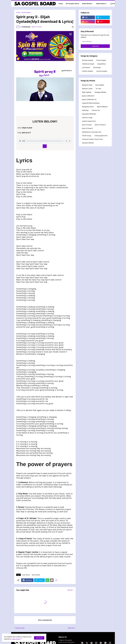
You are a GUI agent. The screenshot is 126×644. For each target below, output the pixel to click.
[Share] (72, 27)
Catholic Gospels (88, 71)
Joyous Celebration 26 (89, 99)
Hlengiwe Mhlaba (100, 92)
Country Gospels (102, 71)
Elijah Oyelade (36, 575)
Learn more (16, 639)
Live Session (86, 67)
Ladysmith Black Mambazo (91, 103)
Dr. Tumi (98, 89)
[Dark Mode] (106, 4)
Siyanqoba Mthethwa (89, 114)
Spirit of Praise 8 (100, 125)
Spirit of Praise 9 (87, 128)
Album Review (114, 4)
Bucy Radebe (100, 85)
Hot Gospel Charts (72, 4)
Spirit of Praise (87, 125)
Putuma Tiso (96, 110)
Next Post (71, 628)
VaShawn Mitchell (88, 143)
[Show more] (56, 580)
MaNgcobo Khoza (88, 107)
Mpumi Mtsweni (102, 107)
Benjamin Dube (87, 85)
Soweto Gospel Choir (89, 121)
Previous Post (20, 628)
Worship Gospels (88, 60)
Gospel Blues (101, 64)
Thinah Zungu (87, 136)
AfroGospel (97, 67)
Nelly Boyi (85, 110)
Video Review (101, 4)
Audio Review (87, 4)
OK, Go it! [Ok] (39, 638)
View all (70, 590)
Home (61, 4)
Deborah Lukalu (87, 89)
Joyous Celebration (88, 96)
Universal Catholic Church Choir (92, 139)
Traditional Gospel (88, 64)
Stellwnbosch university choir (92, 132)
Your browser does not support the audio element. (45, 141)
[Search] (110, 4)
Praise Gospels (101, 60)
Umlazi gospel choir (101, 136)
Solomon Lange (87, 117)
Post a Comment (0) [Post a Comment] (45, 620)
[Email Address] (95, 41)
